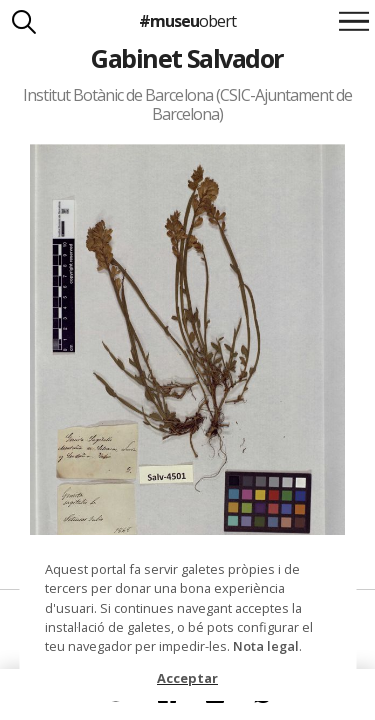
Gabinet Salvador (187, 58)
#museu (187, 21)
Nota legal (266, 646)
